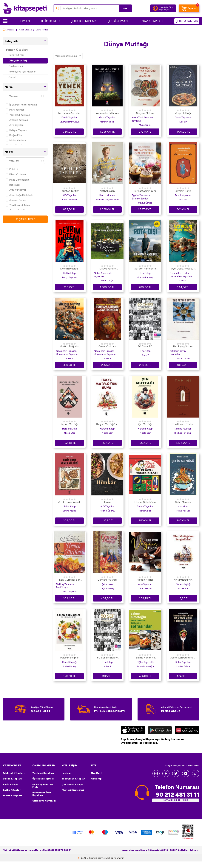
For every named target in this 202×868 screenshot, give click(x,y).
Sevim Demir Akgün (70, 122)
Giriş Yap (96, 779)
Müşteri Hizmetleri (73, 790)
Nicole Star (183, 588)
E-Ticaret (91, 864)
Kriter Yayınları (183, 662)
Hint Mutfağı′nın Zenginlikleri (183, 580)
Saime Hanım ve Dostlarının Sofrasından (145, 658)
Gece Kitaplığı (183, 584)
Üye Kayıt (97, 773)
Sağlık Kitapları (12, 790)
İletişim (66, 773)
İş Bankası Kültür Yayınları (21, 105)
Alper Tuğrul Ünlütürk (19, 195)
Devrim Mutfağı (69, 269)
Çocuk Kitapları (12, 779)
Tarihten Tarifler (70, 191)
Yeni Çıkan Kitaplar (73, 779)
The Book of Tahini (18, 205)
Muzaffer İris (145, 125)
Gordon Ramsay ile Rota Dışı (145, 269)
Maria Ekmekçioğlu (18, 180)
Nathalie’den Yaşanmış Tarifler (107, 191)
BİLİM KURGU (50, 21)
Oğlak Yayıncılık (145, 662)
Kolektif (12, 169)
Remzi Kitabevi (107, 195)
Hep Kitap (183, 507)
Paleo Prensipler (70, 658)
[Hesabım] (155, 8)
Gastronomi (16, 66)
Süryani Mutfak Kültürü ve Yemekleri (145, 113)
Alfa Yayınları (15, 125)
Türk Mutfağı (16, 55)
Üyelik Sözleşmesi (43, 779)
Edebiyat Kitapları (14, 773)
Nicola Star (70, 433)
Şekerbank (107, 584)
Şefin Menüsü (183, 502)
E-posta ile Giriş (166, 7)
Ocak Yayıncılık (183, 118)
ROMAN (24, 21)
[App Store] (133, 731)
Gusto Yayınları (107, 118)
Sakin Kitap (70, 507)
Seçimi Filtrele (25, 219)
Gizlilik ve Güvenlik (44, 801)
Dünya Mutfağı (18, 61)
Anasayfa (9, 30)
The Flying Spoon (183, 347)
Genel (12, 77)
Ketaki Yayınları (70, 118)
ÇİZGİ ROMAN (118, 21)
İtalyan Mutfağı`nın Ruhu (107, 424)
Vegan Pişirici (145, 580)
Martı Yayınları (15, 110)
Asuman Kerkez (16, 200)
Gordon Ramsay (145, 277)
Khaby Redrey (69, 666)
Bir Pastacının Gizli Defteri (145, 191)
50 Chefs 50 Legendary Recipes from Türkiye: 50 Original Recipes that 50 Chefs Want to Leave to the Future (145, 347)
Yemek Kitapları (25, 30)
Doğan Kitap (14, 135)
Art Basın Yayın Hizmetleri (178, 353)
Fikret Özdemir (16, 175)
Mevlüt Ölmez (145, 203)
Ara (124, 8)
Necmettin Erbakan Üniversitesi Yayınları (181, 275)
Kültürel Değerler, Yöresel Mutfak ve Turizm (69, 347)
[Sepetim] (189, 8)
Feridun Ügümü (107, 511)
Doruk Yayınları (183, 195)
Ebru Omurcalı (70, 200)
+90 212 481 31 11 (176, 795)
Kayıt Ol (167, 10)
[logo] (25, 8)
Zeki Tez (183, 200)
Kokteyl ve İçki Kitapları (22, 72)
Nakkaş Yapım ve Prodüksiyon (65, 586)
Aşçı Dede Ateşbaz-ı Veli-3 (183, 269)
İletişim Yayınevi (16, 130)
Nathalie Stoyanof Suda (107, 200)
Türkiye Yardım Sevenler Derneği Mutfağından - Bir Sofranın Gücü (107, 269)
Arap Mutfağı (183, 113)
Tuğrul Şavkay (107, 588)
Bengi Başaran (69, 277)
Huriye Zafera (183, 666)
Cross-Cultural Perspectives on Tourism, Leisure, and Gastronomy (107, 347)
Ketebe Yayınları (183, 429)
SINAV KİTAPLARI (151, 21)
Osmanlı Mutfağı (107, 580)
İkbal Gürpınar (69, 592)
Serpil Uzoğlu (107, 280)
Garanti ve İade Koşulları (42, 794)
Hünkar (107, 502)
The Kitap (145, 273)
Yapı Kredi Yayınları (18, 115)
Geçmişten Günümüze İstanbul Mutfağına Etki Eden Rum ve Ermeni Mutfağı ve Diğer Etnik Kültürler (183, 658)
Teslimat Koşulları (43, 773)
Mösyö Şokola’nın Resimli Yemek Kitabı (145, 502)
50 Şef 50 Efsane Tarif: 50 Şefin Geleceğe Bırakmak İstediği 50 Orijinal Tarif (107, 658)
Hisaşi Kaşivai (183, 511)
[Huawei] (187, 731)
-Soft (82, 864)
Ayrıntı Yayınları (145, 507)
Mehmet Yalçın (107, 122)
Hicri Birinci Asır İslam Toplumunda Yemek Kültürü (69, 113)
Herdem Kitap (70, 429)
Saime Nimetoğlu (145, 666)
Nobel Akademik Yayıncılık (103, 275)
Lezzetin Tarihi (183, 191)
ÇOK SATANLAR (187, 21)
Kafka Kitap (69, 273)
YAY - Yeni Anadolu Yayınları (142, 119)
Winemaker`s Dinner (107, 113)
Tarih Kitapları (12, 784)
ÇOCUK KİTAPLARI (84, 21)
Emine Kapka (69, 511)
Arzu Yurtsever (16, 190)
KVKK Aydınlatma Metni (43, 786)
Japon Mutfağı (69, 424)
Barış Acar (13, 185)
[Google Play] (160, 731)
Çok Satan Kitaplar (73, 784)
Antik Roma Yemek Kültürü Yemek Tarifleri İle (69, 502)
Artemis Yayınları (17, 120)
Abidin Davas (183, 358)
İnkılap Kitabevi (16, 141)
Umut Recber (145, 588)
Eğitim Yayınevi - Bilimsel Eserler (141, 197)
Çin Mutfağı (145, 424)
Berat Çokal (145, 511)
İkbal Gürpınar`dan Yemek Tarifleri (70, 580)
